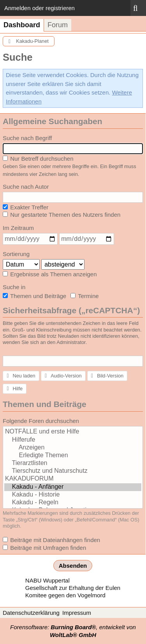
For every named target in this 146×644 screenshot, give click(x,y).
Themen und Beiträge (34, 296)
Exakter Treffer (26, 207)
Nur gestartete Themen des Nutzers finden (62, 215)
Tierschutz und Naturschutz (73, 471)
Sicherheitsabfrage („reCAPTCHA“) (71, 310)
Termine (84, 296)
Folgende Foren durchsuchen (41, 421)
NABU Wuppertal (47, 580)
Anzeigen (73, 448)
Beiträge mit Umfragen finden (44, 548)
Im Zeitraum (18, 228)
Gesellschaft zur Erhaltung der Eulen (73, 588)
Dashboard (22, 25)
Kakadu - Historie (73, 495)
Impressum (77, 613)
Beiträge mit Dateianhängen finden (51, 540)
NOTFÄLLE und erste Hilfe (73, 432)
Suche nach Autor (26, 187)
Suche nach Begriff (27, 138)
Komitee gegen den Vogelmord (65, 595)
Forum (58, 25)
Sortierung (16, 254)
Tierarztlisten (73, 463)
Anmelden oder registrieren (40, 8)
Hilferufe (73, 440)
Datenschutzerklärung (31, 613)
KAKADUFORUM (73, 479)
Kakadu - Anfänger (73, 487)
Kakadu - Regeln (73, 503)
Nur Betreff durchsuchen (38, 159)
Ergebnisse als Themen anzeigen (50, 274)
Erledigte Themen (73, 456)
